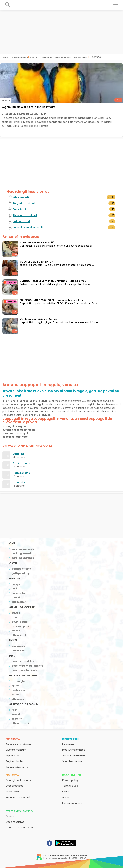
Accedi (66, 797)
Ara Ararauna (21, 463)
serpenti (17, 695)
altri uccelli (18, 650)
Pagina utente (14, 761)
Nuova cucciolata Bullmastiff (37, 243)
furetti (16, 597)
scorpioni (17, 719)
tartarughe (19, 681)
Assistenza (12, 791)
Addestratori (22, 221)
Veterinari (20, 209)
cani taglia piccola (23, 549)
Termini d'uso (70, 786)
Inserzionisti (69, 744)
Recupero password (18, 797)
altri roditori (19, 602)
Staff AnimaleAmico (19, 811)
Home (6, 57)
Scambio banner (72, 761)
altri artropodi (20, 723)
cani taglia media (22, 553)
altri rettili (18, 699)
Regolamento (72, 775)
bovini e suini (20, 622)
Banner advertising (17, 767)
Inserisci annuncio (73, 803)
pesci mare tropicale (24, 670)
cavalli (16, 613)
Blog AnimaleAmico (74, 750)
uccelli (34, 57)
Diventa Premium (16, 750)
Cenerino (19, 454)
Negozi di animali (24, 203)
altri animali (19, 635)
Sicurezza (12, 775)
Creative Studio (59, 858)
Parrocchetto (21, 473)
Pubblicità (13, 739)
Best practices (14, 786)
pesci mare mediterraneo (28, 666)
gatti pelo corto (21, 569)
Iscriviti (66, 791)
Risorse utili (70, 739)
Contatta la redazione (19, 828)
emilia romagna (63, 57)
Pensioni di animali (25, 215)
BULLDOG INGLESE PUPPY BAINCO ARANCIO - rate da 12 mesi (53, 281)
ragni (15, 710)
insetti (16, 714)
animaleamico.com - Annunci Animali (68, 856)
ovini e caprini (20, 626)
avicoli (16, 631)
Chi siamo (12, 816)
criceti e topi (19, 593)
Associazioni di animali (28, 227)
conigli (16, 584)
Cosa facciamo (15, 822)
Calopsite (19, 483)
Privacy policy (70, 780)
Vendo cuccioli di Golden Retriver (39, 319)
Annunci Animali (20, 57)
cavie (15, 589)
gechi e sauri (19, 690)
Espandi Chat (14, 755)
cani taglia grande (23, 558)
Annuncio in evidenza (18, 744)
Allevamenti (21, 197)
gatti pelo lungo (21, 573)
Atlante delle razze (74, 755)
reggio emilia (81, 57)
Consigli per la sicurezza (20, 780)
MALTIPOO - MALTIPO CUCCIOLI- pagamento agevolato (51, 300)
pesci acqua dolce (23, 661)
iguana (16, 686)
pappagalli (46, 57)
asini (15, 617)
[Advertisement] (61, 32)
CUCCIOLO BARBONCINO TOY (36, 262)
